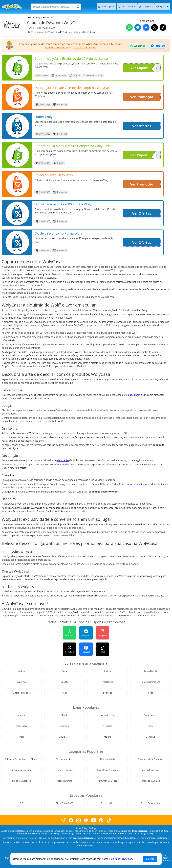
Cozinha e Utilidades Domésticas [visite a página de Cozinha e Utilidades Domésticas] (79, 32)
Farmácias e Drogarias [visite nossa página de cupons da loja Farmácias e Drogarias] (21, 770)
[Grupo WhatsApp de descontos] (138, 46)
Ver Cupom (143, 68)
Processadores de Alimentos (135, 484)
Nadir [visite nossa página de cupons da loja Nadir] (65, 693)
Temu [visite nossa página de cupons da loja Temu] (150, 726)
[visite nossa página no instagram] (79, 820)
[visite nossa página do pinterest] (101, 820)
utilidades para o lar (135, 395)
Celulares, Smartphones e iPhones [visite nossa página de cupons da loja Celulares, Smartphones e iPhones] (21, 759)
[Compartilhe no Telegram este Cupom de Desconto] (138, 27)
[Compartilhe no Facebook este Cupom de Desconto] (146, 27)
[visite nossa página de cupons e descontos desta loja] (17, 68)
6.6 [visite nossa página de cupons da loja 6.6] (21, 803)
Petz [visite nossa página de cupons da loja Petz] (21, 737)
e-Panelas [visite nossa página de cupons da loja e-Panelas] (108, 693)
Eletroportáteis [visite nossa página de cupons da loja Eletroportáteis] (107, 759)
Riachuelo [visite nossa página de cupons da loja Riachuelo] (64, 726)
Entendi (150, 859)
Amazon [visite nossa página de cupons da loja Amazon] (21, 715)
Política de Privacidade (121, 859)
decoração (63, 460)
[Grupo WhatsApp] (70, 633)
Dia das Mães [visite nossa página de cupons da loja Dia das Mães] (107, 803)
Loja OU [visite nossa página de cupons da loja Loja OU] (65, 682)
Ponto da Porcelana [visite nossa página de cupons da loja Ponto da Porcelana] (151, 682)
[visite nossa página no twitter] (86, 820)
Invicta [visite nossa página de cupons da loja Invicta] (107, 671)
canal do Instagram (84, 47)
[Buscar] (78, 7)
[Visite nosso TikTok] (163, 27)
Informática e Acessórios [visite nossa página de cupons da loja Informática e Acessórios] (107, 770)
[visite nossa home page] (12, 7)
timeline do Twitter (57, 47)
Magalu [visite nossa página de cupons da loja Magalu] (64, 715)
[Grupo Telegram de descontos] (158, 46)
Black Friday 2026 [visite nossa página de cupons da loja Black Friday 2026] (64, 803)
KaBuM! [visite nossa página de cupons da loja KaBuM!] (107, 737)
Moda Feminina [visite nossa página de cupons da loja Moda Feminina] (65, 781)
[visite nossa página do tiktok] (109, 820)
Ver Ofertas (142, 126)
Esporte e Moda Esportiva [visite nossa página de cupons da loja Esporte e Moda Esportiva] (150, 759)
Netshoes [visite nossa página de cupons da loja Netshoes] (107, 726)
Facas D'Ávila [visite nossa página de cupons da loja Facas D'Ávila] (150, 671)
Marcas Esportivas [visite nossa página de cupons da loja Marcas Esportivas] (150, 770)
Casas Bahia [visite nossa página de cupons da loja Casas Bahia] (21, 726)
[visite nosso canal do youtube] (94, 820)
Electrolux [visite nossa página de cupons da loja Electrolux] (150, 737)
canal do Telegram (111, 44)
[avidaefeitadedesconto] (86, 633)
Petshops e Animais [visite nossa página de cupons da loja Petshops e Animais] (150, 781)
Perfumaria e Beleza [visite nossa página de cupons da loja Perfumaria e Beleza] (107, 781)
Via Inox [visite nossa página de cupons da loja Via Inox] (21, 671)
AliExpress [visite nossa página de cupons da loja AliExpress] (64, 737)
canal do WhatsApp (87, 44)
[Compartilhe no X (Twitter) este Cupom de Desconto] (155, 27)
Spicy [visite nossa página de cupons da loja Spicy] (64, 671)
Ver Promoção (142, 97)
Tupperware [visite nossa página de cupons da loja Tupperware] (21, 682)
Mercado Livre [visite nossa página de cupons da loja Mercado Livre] (107, 715)
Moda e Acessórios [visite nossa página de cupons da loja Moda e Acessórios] (21, 781)
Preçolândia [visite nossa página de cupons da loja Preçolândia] (107, 682)
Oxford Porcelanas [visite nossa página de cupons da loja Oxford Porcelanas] (22, 693)
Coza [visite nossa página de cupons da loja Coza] (150, 693)
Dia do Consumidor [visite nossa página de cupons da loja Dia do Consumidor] (150, 803)
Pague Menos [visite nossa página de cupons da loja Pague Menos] (150, 715)
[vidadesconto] (70, 649)
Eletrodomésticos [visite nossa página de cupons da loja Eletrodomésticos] (64, 759)
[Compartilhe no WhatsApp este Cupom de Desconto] (129, 27)
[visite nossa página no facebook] (63, 820)
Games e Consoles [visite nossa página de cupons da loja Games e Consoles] (64, 770)
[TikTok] (102, 649)
